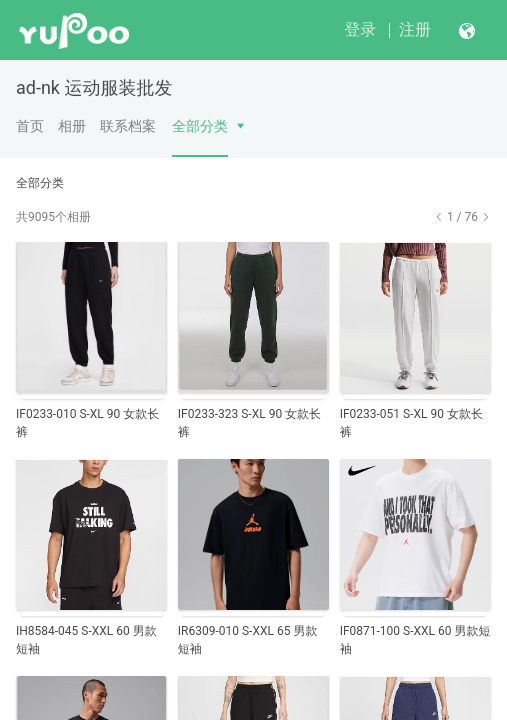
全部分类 (200, 126)
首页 (30, 126)
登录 (360, 29)
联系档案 (128, 126)
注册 (415, 29)
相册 (72, 126)
